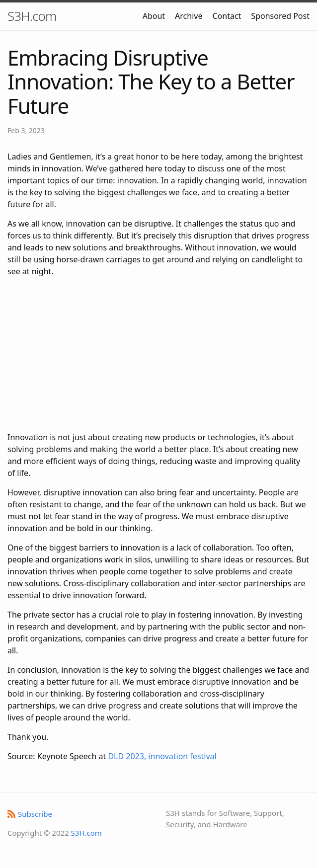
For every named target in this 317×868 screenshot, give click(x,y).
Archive (189, 16)
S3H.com (32, 16)
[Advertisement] (158, 354)
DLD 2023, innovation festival (162, 756)
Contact (227, 16)
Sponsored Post (280, 16)
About (154, 16)
